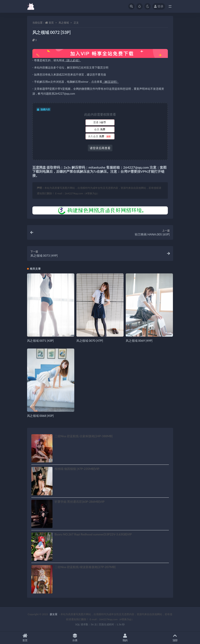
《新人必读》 (73, 60)
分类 (75, 638)
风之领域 (64, 23)
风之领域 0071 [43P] (40, 341)
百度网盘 (39, 167)
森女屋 (54, 614)
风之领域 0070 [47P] (90, 341)
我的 (125, 638)
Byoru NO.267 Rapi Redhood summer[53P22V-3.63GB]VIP (93, 534)
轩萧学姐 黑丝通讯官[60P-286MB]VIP (80, 502)
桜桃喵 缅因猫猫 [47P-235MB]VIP (77, 469)
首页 (51, 23)
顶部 (175, 638)
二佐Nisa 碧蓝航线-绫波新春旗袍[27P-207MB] (85, 567)
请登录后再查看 (100, 148)
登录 (159, 6)
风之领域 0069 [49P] (139, 341)
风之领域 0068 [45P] (40, 416)
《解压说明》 (110, 82)
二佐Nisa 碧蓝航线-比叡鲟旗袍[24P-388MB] (84, 436)
